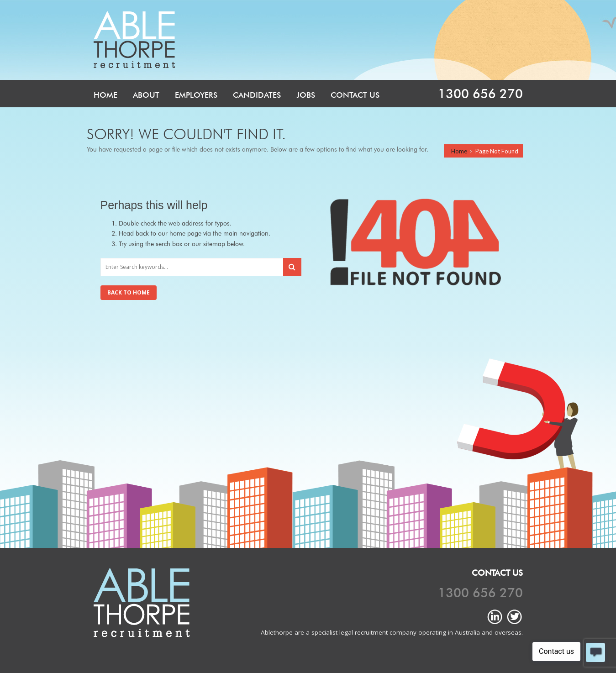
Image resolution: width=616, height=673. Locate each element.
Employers (196, 95)
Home (105, 95)
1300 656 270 (480, 94)
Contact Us (355, 95)
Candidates (257, 95)
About (146, 95)
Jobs (306, 95)
